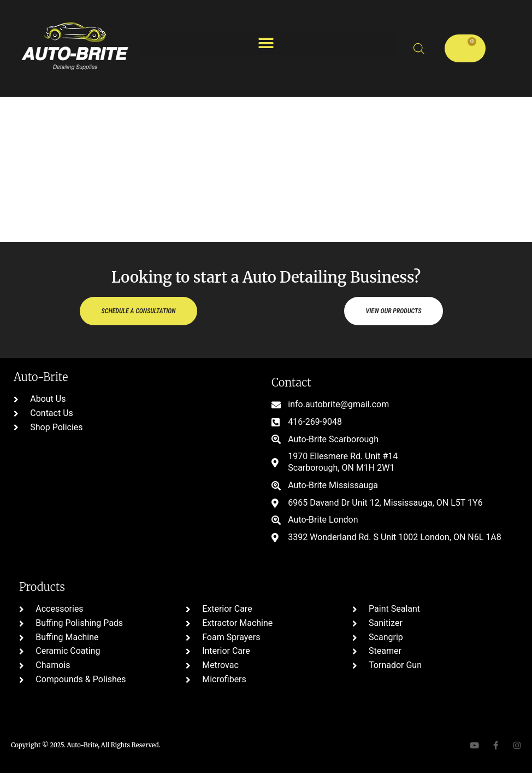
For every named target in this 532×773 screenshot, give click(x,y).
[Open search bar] (419, 49)
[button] (266, 43)
